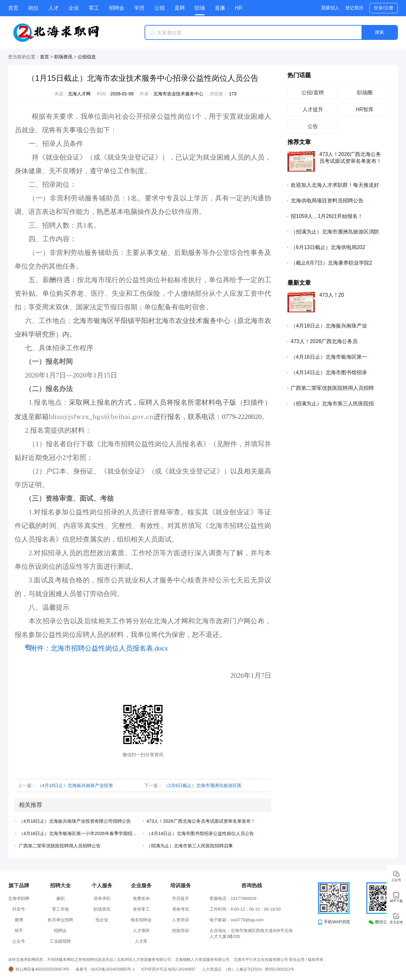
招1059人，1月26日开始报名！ (327, 216)
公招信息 (87, 57)
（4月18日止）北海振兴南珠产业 (329, 326)
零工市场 (60, 909)
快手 (19, 931)
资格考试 (181, 909)
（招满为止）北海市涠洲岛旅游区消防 (335, 232)
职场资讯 (63, 57)
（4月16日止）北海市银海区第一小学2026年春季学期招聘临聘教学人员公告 (96, 833)
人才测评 (141, 931)
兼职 (60, 898)
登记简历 (354, 8)
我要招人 (330, 8)
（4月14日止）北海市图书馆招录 (329, 372)
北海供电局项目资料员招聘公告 (327, 201)
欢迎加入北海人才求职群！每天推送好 (335, 185)
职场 (200, 8)
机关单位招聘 (60, 920)
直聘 (180, 8)
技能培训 (181, 931)
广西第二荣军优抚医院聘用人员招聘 (332, 388)
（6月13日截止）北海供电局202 (328, 247)
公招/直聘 (312, 93)
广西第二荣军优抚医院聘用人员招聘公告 (60, 846)
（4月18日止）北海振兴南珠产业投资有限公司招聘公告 (75, 821)
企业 (74, 8)
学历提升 (181, 898)
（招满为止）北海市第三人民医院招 (332, 404)
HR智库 (365, 109)
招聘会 (117, 8)
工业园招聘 (60, 941)
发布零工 (141, 909)
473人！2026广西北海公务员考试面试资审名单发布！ (201, 821)
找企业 (102, 920)
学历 (139, 8)
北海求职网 (19, 898)
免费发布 (141, 898)
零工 (94, 8)
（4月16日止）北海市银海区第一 (329, 357)
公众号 (19, 941)
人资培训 (181, 920)
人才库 (141, 941)
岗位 (33, 8)
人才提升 (313, 109)
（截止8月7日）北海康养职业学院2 (331, 263)
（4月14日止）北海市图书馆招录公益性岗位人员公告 (200, 833)
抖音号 (19, 909)
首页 (13, 8)
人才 (54, 8)
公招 (159, 8)
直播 (220, 8)
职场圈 (365, 93)
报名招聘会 (141, 920)
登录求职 (102, 898)
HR (239, 8)
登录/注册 (384, 8)
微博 (19, 920)
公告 (313, 126)
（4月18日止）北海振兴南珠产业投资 (75, 785)
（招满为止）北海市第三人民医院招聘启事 (190, 846)
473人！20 (332, 295)
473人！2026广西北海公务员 (324, 341)
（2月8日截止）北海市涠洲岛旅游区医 (203, 785)
